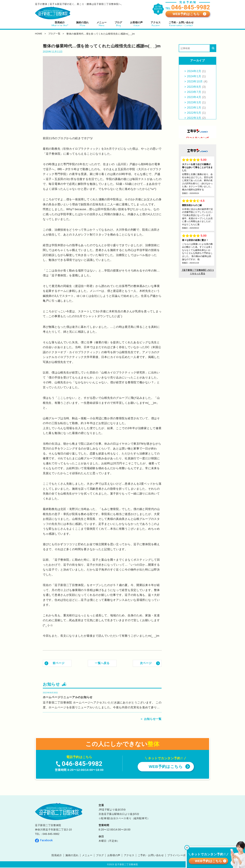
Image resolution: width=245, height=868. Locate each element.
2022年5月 (194, 113)
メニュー (87, 856)
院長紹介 (57, 856)
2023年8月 (194, 87)
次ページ (146, 663)
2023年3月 (194, 102)
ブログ (100, 856)
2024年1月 (194, 76)
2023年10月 (195, 81)
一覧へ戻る (102, 663)
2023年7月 (194, 92)
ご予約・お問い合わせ (151, 856)
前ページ (59, 663)
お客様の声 (114, 856)
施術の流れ (72, 856)
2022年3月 (194, 118)
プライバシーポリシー (180, 856)
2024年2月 (194, 71)
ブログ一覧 (55, 34)
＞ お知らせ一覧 (151, 719)
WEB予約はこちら (186, 14)
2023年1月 (194, 108)
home (39, 34)
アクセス (129, 856)
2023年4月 (194, 97)
